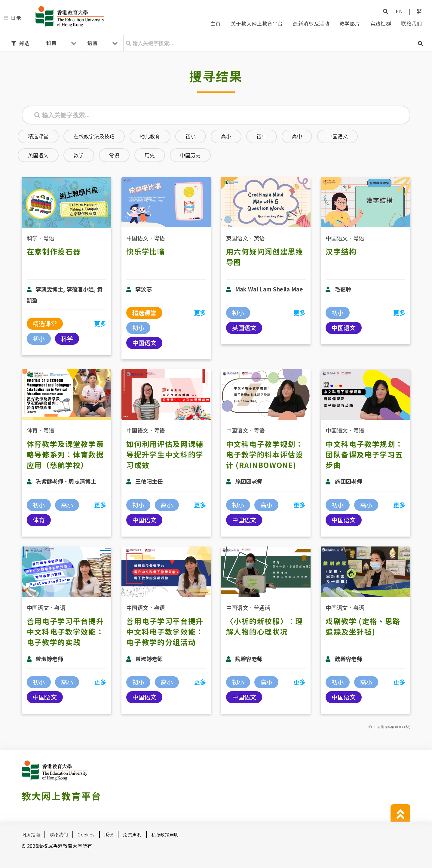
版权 (109, 834)
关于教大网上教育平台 (257, 23)
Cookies (86, 834)
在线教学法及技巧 (94, 136)
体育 (32, 430)
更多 (100, 323)
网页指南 (31, 834)
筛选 (20, 43)
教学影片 (350, 23)
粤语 (49, 238)
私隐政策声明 (165, 834)
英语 (259, 238)
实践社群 (381, 23)
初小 (191, 136)
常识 (114, 155)
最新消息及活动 (311, 23)
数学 (79, 155)
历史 (150, 155)
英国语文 (38, 155)
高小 (226, 136)
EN (399, 11)
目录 (16, 17)
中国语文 (338, 136)
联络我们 (411, 23)
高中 (297, 136)
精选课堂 (38, 136)
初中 (262, 136)
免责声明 (132, 834)
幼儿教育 (150, 136)
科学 (32, 238)
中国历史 (190, 155)
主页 (216, 23)
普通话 (262, 608)
